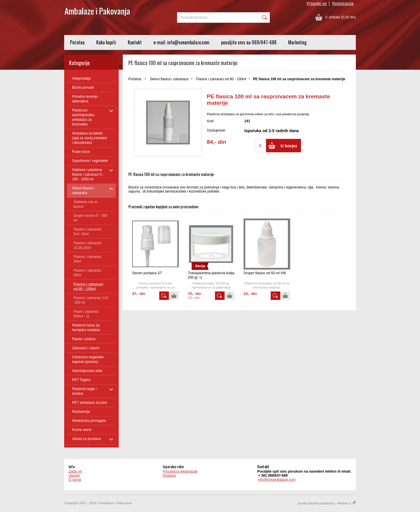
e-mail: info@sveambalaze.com (181, 42)
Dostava (169, 476)
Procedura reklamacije (180, 471)
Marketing (297, 42)
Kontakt (135, 42)
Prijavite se (317, 4)
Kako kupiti (106, 42)
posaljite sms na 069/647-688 (249, 42)
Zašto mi (75, 471)
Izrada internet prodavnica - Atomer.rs (327, 503)
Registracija (343, 4)
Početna (77, 42)
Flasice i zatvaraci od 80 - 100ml (221, 79)
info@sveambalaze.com (277, 480)
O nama (75, 480)
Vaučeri (74, 476)
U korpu (289, 146)
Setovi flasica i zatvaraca (169, 79)
